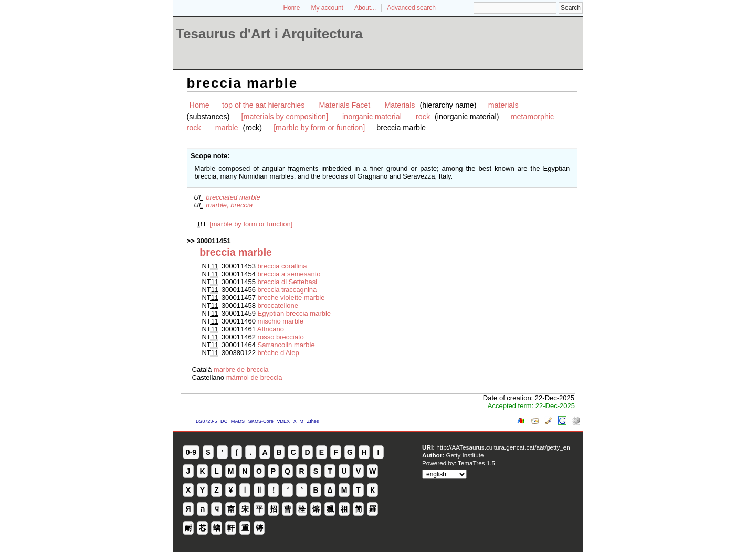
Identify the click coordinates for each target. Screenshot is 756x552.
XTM (298, 421)
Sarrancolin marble (286, 345)
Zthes (313, 421)
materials (503, 105)
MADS (238, 421)
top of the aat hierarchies (263, 105)
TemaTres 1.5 (476, 463)
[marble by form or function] (319, 128)
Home (292, 8)
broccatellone (278, 305)
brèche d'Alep (279, 353)
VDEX (283, 421)
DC (224, 421)
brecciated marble (233, 197)
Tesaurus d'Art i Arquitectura (269, 34)
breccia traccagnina (287, 290)
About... (365, 8)
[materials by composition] (285, 117)
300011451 (213, 241)
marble (227, 128)
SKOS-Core (261, 421)
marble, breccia (229, 205)
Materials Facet (345, 105)
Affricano (271, 329)
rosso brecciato (281, 337)
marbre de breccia (241, 369)
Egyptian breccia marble (294, 313)
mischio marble (281, 321)
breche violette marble (291, 298)
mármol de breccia (254, 377)
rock (423, 117)
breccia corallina (282, 266)
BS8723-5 (206, 421)
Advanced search (411, 8)
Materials (400, 105)
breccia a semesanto (289, 274)
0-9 (191, 452)
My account (327, 8)
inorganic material (372, 117)
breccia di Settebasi (287, 282)
